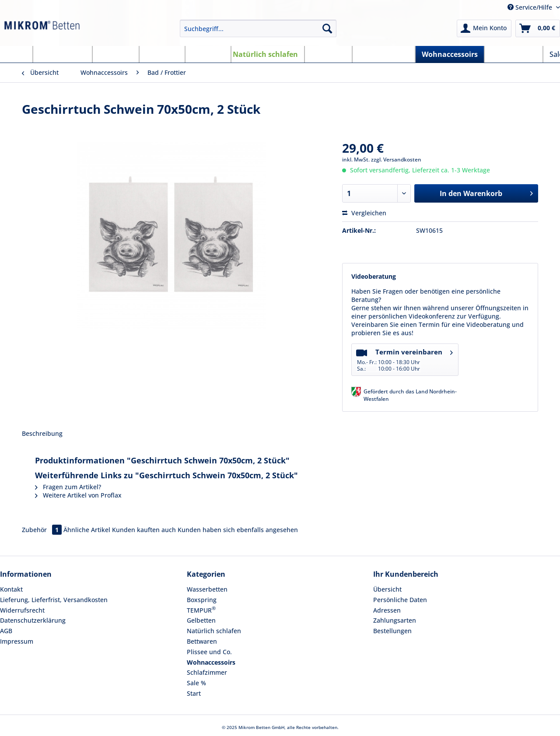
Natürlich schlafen (214, 631)
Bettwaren (202, 641)
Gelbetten (201, 620)
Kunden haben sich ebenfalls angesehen (238, 530)
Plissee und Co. (209, 652)
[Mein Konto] (484, 28)
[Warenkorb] (538, 28)
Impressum (17, 641)
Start (194, 693)
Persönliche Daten (400, 600)
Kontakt (11, 589)
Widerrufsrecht (22, 610)
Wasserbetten (207, 589)
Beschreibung (42, 433)
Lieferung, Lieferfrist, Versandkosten (54, 600)
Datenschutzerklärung (33, 620)
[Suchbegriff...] (258, 28)
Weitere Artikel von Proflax (78, 495)
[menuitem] (258, 33)
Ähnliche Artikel (87, 530)
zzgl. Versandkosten (396, 159)
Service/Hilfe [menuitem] (531, 7)
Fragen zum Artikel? (68, 487)
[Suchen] (327, 28)
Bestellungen (392, 631)
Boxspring (202, 600)
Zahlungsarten (395, 620)
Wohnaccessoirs (211, 662)
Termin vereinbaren (404, 359)
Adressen (387, 610)
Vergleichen (364, 213)
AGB (6, 631)
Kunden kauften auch (144, 530)
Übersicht (387, 589)
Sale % (196, 683)
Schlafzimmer (207, 672)
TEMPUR (201, 610)
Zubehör (43, 530)
